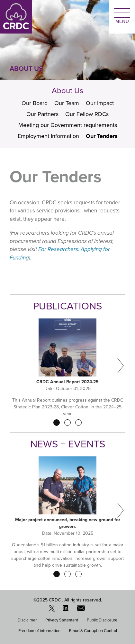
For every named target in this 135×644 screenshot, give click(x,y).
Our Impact (100, 103)
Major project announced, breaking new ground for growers (68, 523)
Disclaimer (27, 620)
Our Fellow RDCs (87, 114)
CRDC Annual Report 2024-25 (67, 382)
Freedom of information (39, 631)
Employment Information (48, 136)
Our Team (67, 103)
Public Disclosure (102, 620)
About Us (67, 91)
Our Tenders (102, 136)
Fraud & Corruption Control (93, 631)
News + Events (68, 444)
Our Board (35, 103)
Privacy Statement (62, 620)
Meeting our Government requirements (68, 125)
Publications (67, 306)
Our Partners (42, 114)
